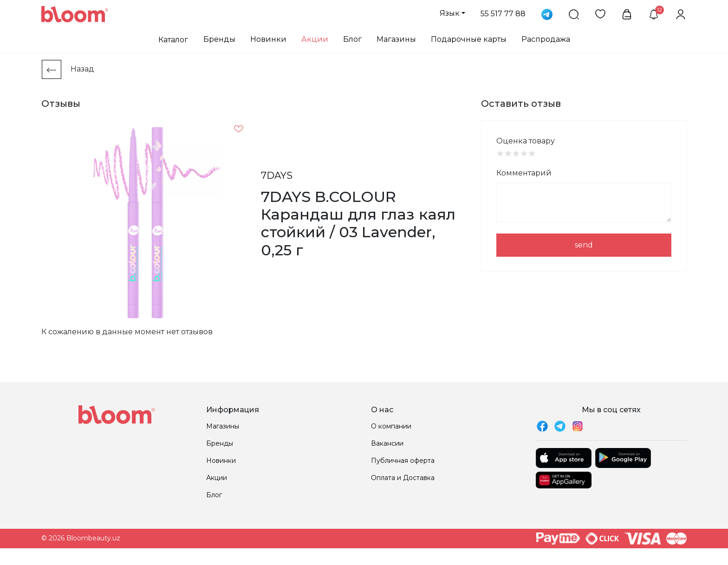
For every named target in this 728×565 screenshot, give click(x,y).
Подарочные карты (469, 39)
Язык (450, 13)
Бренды (219, 39)
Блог (352, 39)
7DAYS (277, 175)
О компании (391, 426)
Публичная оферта (403, 461)
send (584, 245)
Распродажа (546, 39)
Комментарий (524, 173)
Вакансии (387, 443)
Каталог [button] (173, 40)
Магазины (396, 39)
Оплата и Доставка (403, 478)
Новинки (268, 39)
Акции (315, 39)
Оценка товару (526, 141)
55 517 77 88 (503, 14)
